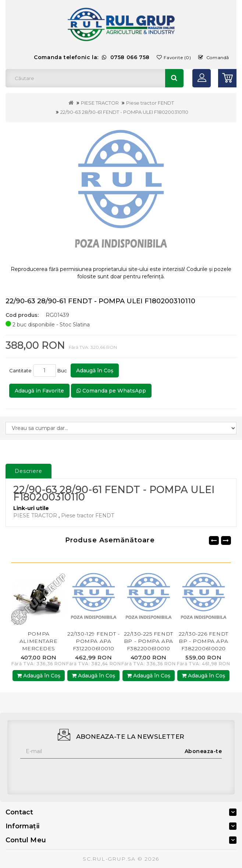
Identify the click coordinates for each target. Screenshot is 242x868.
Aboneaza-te (203, 751)
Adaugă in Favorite (39, 391)
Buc (63, 370)
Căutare (174, 78)
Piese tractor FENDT (150, 103)
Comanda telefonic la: (92, 57)
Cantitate (20, 370)
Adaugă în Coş (95, 370)
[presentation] (76, 773)
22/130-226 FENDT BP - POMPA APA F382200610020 (204, 641)
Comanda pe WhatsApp (111, 391)
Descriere (29, 471)
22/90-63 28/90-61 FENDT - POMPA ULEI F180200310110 (124, 112)
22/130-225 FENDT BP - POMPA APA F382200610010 (149, 641)
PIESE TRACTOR (100, 103)
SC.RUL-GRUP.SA (109, 859)
